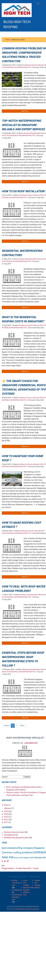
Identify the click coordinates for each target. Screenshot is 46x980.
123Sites (37, 885)
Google (36, 868)
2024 (6, 814)
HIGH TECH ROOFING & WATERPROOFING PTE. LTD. (20, 136)
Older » (23, 726)
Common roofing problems (17, 852)
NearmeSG (27, 868)
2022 (6, 820)
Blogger (5, 868)
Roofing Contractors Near (32, 65)
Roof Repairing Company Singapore (27, 909)
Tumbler (19, 868)
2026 (6, 805)
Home (7, 40)
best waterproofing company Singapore (23, 848)
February (8, 808)
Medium (11, 868)
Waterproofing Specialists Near (34, 133)
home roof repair (21, 858)
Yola (36, 883)
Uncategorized (10, 835)
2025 (6, 811)
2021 (6, 822)
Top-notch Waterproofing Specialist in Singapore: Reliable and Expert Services (23, 125)
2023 (6, 817)
